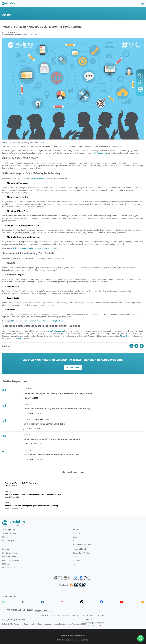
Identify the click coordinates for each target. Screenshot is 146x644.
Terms (72, 640)
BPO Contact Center (10, 553)
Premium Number (9, 568)
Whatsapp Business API (82, 544)
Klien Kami (6, 537)
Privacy (65, 640)
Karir (75, 564)
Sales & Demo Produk (81, 553)
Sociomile (77, 537)
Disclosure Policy (82, 640)
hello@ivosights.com (96, 623)
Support (76, 557)
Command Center (9, 557)
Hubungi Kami (73, 367)
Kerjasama (77, 560)
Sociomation (78, 541)
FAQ (59, 640)
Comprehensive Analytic (12, 560)
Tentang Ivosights (9, 533)
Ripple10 (76, 533)
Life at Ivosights (8, 541)
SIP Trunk (6, 564)
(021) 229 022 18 (94, 625)
